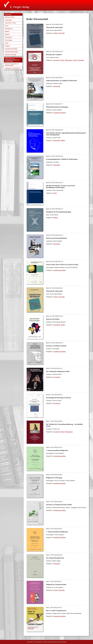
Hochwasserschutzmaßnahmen (57, 238)
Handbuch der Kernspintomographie (59, 212)
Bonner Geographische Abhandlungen (12, 65)
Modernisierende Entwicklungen (57, 107)
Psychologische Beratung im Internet (59, 398)
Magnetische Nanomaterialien (56, 584)
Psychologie (8, 40)
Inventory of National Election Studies (59, 505)
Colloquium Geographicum (13, 68)
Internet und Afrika (53, 319)
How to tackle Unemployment (56, 610)
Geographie (8, 20)
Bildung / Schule (10, 17)
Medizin (7, 34)
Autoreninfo (39, 642)
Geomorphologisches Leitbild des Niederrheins (62, 159)
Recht (7, 43)
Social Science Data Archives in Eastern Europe (62, 265)
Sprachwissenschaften (12, 52)
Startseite (30, 642)
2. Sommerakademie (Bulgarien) (57, 450)
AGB (46, 642)
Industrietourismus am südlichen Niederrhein (62, 81)
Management (9, 29)
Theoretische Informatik (54, 27)
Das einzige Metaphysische (55, 558)
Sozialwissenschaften (11, 49)
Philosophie (8, 37)
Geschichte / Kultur (10, 23)
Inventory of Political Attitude (56, 346)
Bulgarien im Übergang (54, 478)
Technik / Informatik (11, 55)
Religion (7, 46)
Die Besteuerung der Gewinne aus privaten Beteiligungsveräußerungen (61, 186)
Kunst (7, 26)
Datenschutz (53, 642)
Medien (7, 32)
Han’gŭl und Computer (54, 55)
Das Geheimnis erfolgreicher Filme (58, 371)
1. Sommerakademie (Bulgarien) (57, 532)
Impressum (63, 642)
